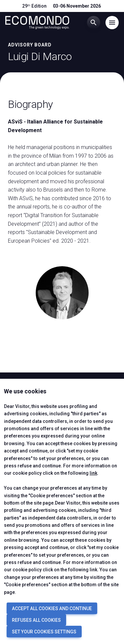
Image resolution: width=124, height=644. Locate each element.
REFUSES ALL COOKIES (36, 620)
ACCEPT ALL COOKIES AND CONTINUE (52, 608)
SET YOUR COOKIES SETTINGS (44, 632)
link (93, 473)
